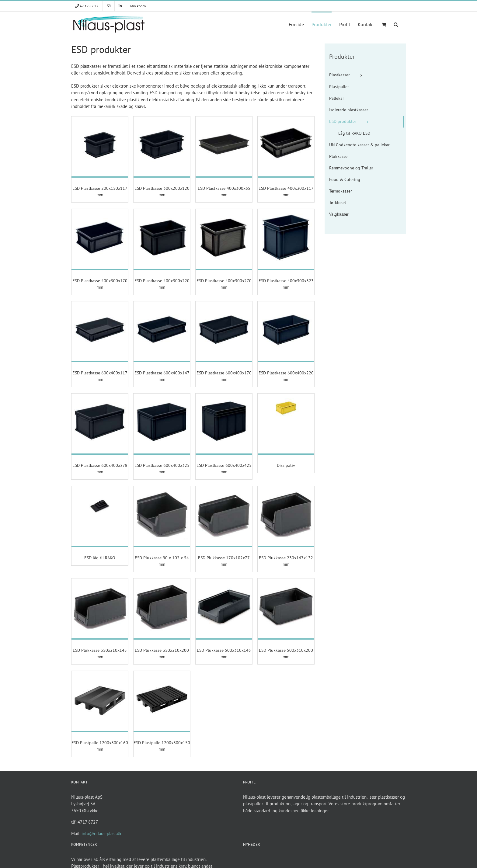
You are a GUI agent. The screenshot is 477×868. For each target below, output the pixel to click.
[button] (396, 24)
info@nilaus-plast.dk (101, 833)
